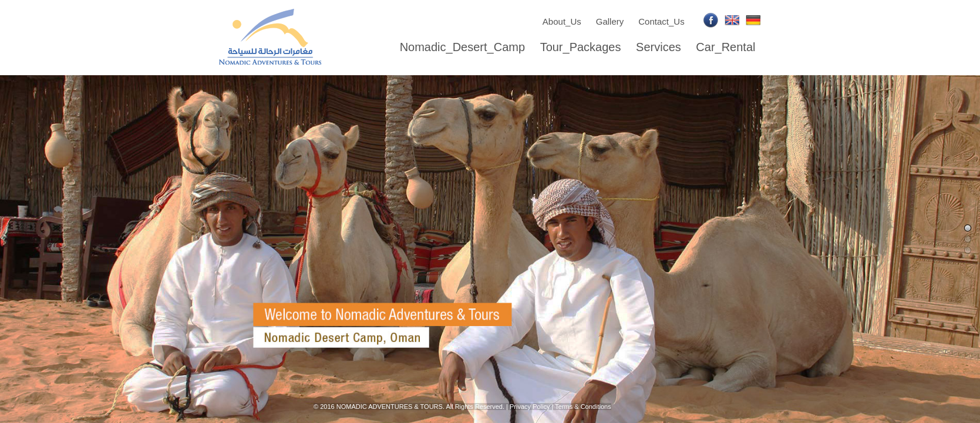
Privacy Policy (530, 407)
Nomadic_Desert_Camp (462, 47)
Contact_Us (661, 21)
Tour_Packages (581, 47)
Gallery (610, 21)
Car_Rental (725, 47)
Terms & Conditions (583, 407)
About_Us (562, 21)
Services (659, 47)
